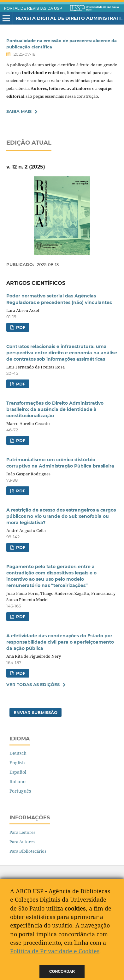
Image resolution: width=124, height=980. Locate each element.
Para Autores (22, 842)
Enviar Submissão (35, 712)
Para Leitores (22, 832)
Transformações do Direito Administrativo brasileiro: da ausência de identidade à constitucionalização (55, 409)
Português (20, 791)
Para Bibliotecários (28, 851)
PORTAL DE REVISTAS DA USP (33, 8)
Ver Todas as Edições (33, 684)
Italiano (18, 781)
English (17, 763)
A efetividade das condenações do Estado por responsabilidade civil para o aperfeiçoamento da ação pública (60, 642)
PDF (20, 327)
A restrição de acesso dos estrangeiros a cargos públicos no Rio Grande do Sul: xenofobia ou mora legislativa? (61, 516)
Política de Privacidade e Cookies (55, 951)
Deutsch (18, 753)
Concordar (62, 972)
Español (18, 772)
